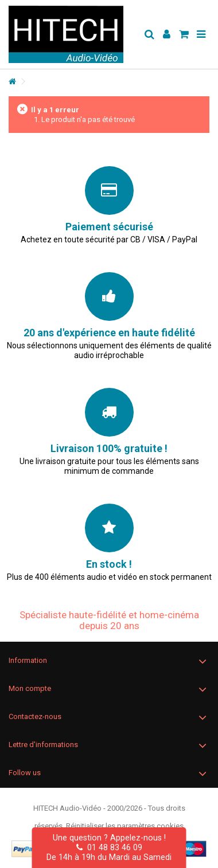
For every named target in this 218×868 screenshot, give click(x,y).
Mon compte (30, 688)
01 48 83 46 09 (109, 847)
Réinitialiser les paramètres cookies (125, 826)
